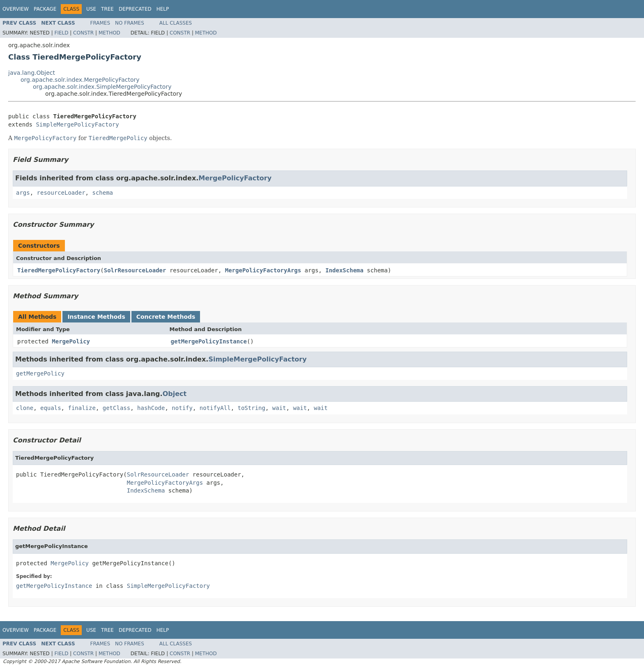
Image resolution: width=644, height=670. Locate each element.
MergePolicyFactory (235, 178)
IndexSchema (344, 270)
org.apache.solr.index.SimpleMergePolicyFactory (102, 87)
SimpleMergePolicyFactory (77, 124)
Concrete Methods (166, 317)
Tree (107, 9)
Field (61, 33)
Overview (16, 9)
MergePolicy (71, 341)
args (23, 193)
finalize (82, 408)
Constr (83, 33)
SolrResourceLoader (135, 270)
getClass (116, 408)
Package (45, 9)
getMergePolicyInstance (209, 341)
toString (252, 408)
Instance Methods (96, 317)
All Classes (176, 23)
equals (51, 408)
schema (102, 193)
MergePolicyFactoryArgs (263, 270)
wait (279, 408)
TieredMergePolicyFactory (59, 270)
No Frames (130, 23)
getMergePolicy (40, 373)
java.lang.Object (32, 73)
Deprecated (135, 9)
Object (175, 394)
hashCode (151, 408)
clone (25, 408)
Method (109, 33)
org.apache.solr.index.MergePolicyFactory (80, 80)
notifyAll (215, 408)
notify (182, 408)
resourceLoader (61, 193)
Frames (100, 23)
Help (163, 9)
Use (91, 9)
